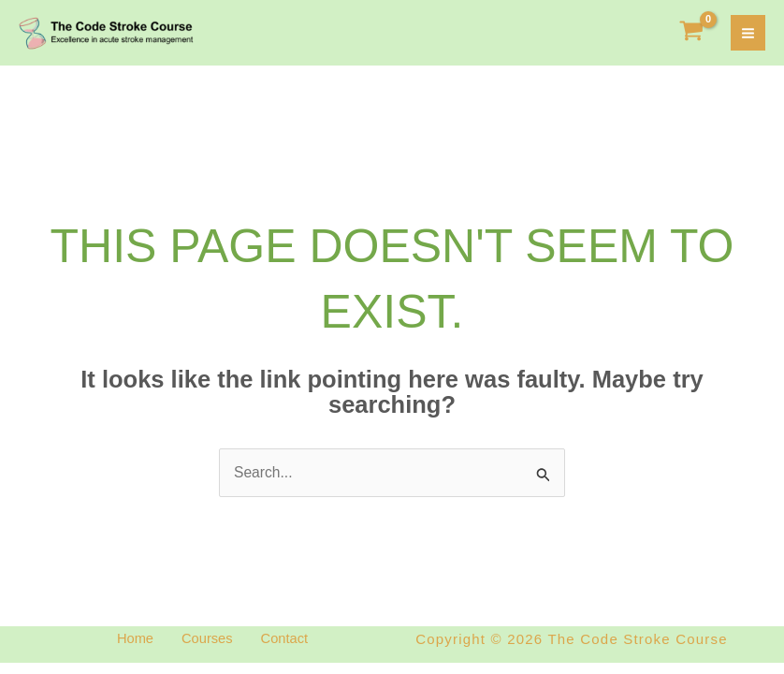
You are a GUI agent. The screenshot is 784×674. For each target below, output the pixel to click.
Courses (207, 642)
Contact (295, 642)
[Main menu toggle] (748, 34)
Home (124, 642)
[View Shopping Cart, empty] (692, 34)
